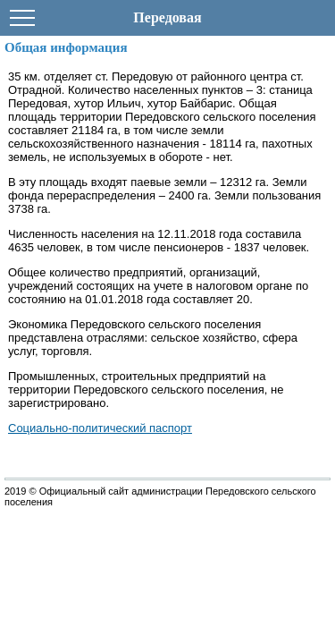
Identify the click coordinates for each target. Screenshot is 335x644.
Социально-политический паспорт (100, 428)
